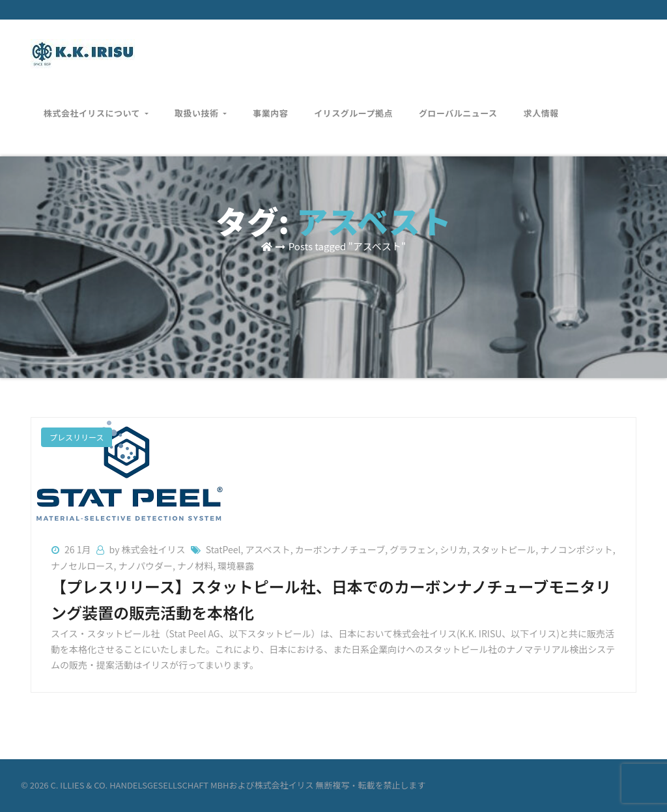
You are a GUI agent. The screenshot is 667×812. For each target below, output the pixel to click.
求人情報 (541, 104)
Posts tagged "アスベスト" (347, 246)
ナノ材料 (195, 566)
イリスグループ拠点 (353, 104)
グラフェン (412, 549)
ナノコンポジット (576, 549)
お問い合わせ (593, 46)
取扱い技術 (201, 104)
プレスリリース (77, 437)
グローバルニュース (458, 104)
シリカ (453, 549)
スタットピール (504, 549)
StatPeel (223, 549)
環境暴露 (236, 566)
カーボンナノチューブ (340, 549)
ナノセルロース (82, 566)
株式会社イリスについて (96, 104)
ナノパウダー (146, 566)
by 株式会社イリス (149, 549)
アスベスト (267, 549)
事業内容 (270, 104)
